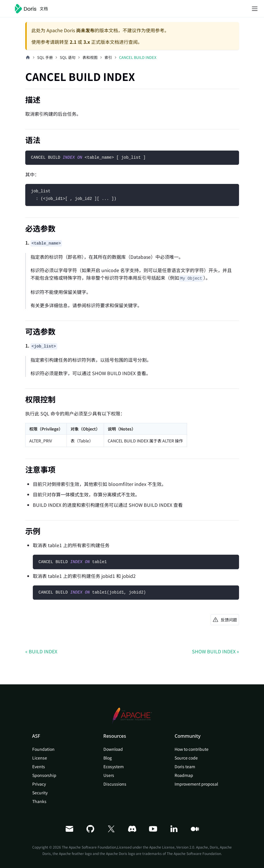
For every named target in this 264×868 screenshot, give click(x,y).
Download (113, 749)
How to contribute (192, 749)
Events (39, 766)
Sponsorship (44, 775)
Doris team (185, 766)
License (40, 758)
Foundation (43, 749)
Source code (186, 758)
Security (40, 793)
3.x (87, 42)
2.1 (73, 42)
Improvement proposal (196, 784)
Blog (108, 758)
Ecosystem (114, 766)
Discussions (115, 784)
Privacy (39, 784)
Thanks (39, 801)
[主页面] (28, 57)
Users (109, 775)
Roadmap (184, 775)
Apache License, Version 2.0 (172, 847)
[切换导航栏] (255, 9)
